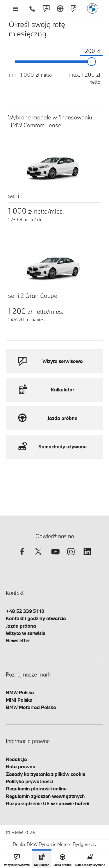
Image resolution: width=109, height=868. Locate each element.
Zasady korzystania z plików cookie (45, 774)
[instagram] (71, 557)
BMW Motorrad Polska (31, 707)
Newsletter (18, 640)
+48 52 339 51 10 (25, 611)
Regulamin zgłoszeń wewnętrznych (45, 796)
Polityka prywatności (29, 781)
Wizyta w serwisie (26, 633)
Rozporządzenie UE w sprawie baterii (48, 803)
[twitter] (38, 557)
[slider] (92, 62)
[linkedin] (87, 557)
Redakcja (16, 759)
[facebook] (22, 557)
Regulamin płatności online (36, 789)
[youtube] (55, 557)
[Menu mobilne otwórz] (16, 8)
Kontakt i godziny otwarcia (36, 618)
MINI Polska (19, 700)
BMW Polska (20, 692)
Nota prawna (21, 766)
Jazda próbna (21, 626)
